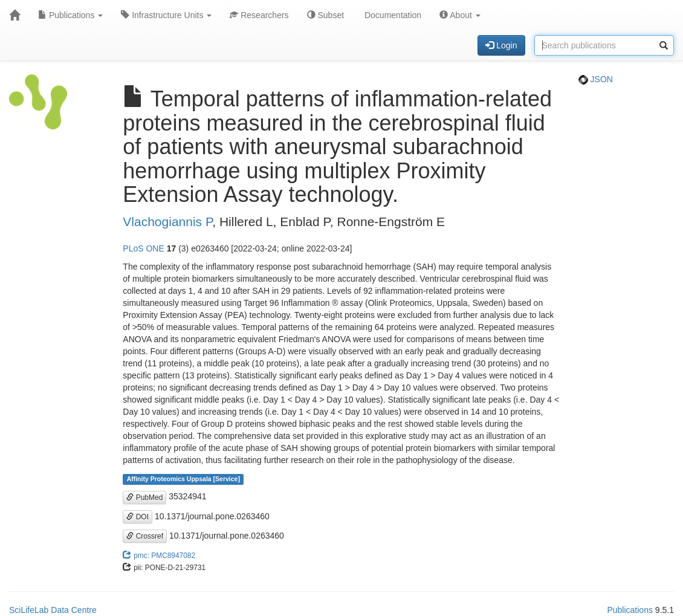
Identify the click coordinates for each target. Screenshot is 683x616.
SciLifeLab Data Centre (53, 610)
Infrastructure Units (166, 15)
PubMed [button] (144, 498)
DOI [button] (138, 517)
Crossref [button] (145, 536)
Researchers (259, 15)
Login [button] (501, 45)
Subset (325, 15)
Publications (70, 15)
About (460, 15)
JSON (596, 79)
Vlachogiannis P (167, 222)
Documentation (392, 15)
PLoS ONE (143, 248)
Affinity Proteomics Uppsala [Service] (183, 479)
